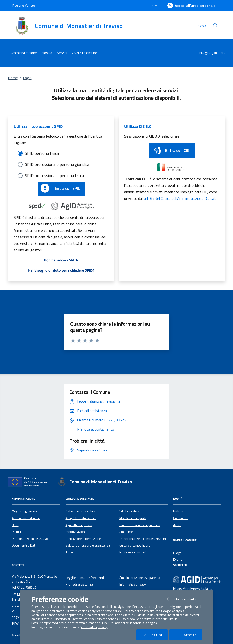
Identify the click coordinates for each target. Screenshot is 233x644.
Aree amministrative (26, 518)
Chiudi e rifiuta (184, 599)
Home (13, 78)
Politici (16, 532)
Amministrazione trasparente (140, 578)
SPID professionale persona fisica (54, 175)
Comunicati (181, 518)
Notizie (178, 511)
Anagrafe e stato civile (81, 518)
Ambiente (126, 532)
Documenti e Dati (24, 545)
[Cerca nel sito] (215, 26)
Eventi (178, 560)
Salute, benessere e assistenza (88, 545)
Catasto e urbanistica (80, 511)
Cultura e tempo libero (135, 545)
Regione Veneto (24, 5)
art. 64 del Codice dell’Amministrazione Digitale (180, 198)
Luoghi (178, 553)
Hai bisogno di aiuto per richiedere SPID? (61, 270)
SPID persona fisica (42, 153)
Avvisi (177, 525)
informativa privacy (94, 627)
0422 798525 (27, 587)
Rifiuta (155, 635)
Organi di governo (24, 511)
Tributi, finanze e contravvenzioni (143, 539)
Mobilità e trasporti (133, 518)
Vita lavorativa (129, 511)
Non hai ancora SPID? (61, 260)
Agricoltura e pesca (79, 525)
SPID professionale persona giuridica (57, 164)
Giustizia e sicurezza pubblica (140, 525)
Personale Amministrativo (30, 539)
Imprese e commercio (134, 552)
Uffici (15, 525)
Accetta (188, 635)
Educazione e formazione (83, 539)
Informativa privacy (133, 584)
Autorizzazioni (76, 532)
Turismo (71, 552)
